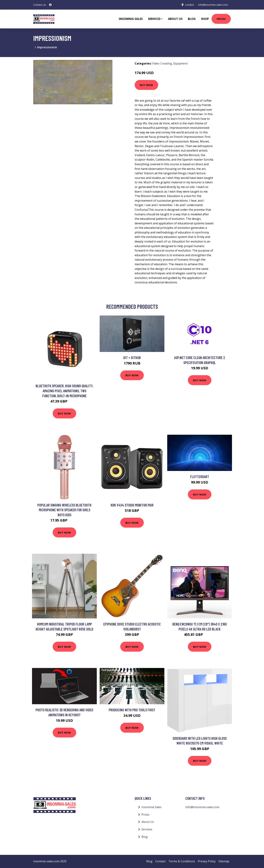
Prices (221, 19)
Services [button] (154, 19)
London (189, 5)
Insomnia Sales (131, 19)
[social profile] (50, 5)
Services (147, 829)
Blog (192, 19)
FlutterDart (200, 477)
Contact (160, 861)
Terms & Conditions (182, 861)
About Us (175, 19)
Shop (205, 19)
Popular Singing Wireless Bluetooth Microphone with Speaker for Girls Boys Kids (64, 510)
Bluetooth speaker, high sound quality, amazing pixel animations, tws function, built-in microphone (64, 391)
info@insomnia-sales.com (213, 5)
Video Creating (162, 63)
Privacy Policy (207, 861)
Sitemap (224, 861)
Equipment (180, 63)
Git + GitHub (132, 358)
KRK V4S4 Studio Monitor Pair (132, 505)
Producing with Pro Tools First (132, 710)
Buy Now (146, 85)
